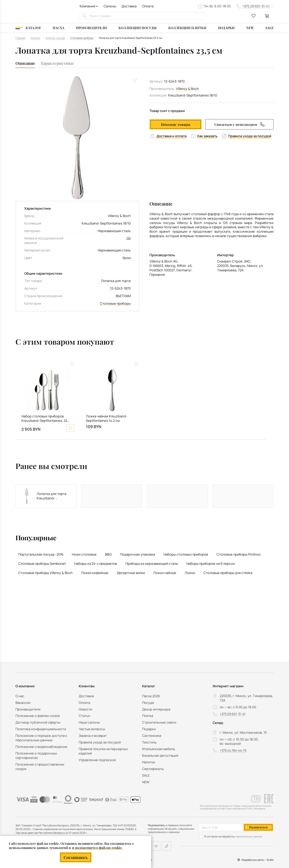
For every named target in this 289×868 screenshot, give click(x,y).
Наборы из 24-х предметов (96, 563)
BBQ (108, 554)
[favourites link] (254, 16)
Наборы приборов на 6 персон (211, 563)
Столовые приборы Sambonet (42, 563)
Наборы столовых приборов (186, 554)
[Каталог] (28, 28)
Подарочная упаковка (137, 554)
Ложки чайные (165, 573)
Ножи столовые (84, 554)
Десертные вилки (131, 573)
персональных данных (249, 836)
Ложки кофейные (95, 573)
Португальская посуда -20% (41, 554)
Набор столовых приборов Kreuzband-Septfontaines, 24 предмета (44, 419)
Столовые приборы (115, 303)
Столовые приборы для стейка (228, 573)
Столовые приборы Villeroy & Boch (45, 573)
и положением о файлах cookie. (97, 848)
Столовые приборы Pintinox (239, 554)
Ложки (190, 573)
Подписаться (258, 827)
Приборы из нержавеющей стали (152, 563)
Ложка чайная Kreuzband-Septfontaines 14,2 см (107, 418)
